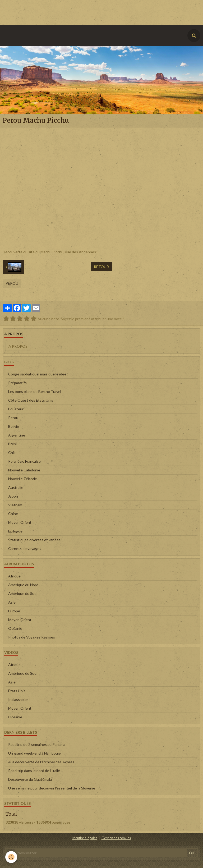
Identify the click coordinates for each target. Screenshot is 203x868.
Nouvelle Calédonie (24, 470)
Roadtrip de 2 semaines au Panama (37, 744)
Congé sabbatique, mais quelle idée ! (38, 374)
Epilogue (15, 531)
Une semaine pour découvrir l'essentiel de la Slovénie (52, 788)
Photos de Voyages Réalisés (32, 637)
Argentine (17, 435)
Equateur (16, 409)
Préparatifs (17, 383)
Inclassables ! (19, 699)
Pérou (12, 283)
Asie (12, 602)
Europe (14, 611)
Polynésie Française (24, 461)
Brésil (13, 444)
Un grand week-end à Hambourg (35, 753)
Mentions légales (85, 838)
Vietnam (15, 505)
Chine (13, 514)
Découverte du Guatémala (30, 779)
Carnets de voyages (25, 548)
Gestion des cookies (116, 838)
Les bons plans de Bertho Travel (35, 391)
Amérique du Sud (22, 593)
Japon (13, 496)
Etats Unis (17, 691)
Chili (12, 453)
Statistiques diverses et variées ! (35, 540)
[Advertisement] (96, 12)
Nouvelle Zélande (23, 479)
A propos (18, 346)
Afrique (14, 576)
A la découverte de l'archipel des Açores (41, 762)
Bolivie (14, 426)
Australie (16, 487)
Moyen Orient (20, 522)
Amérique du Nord (23, 585)
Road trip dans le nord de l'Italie (34, 771)
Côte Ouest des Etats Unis (31, 400)
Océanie (15, 628)
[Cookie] (11, 857)
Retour (101, 267)
